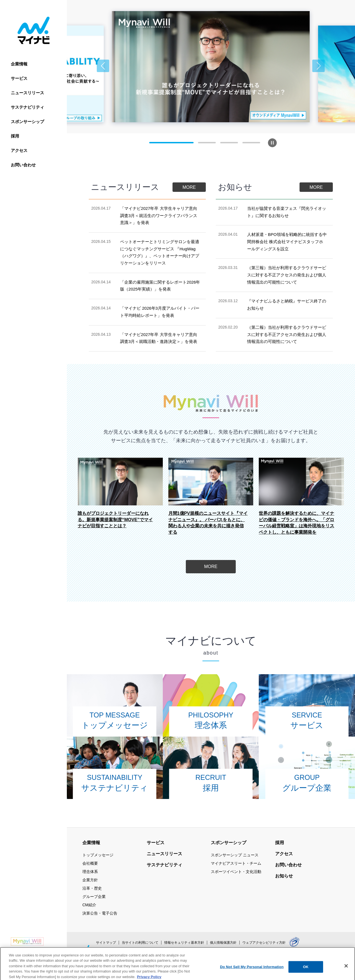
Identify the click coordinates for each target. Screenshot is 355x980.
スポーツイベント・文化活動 (236, 872)
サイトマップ (106, 943)
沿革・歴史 (92, 888)
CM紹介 (89, 905)
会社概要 (90, 863)
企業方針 (90, 880)
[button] (103, 66)
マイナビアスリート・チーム (236, 863)
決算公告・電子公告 (100, 913)
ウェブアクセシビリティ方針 (264, 943)
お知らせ (284, 876)
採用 (15, 136)
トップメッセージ (98, 855)
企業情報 (19, 64)
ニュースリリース (27, 93)
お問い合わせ (23, 165)
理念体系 (90, 872)
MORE (189, 187)
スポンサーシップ (27, 122)
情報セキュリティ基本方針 (184, 943)
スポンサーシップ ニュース (235, 855)
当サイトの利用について (140, 943)
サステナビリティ (27, 107)
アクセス (19, 150)
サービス (19, 78)
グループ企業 (94, 897)
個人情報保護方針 (223, 943)
